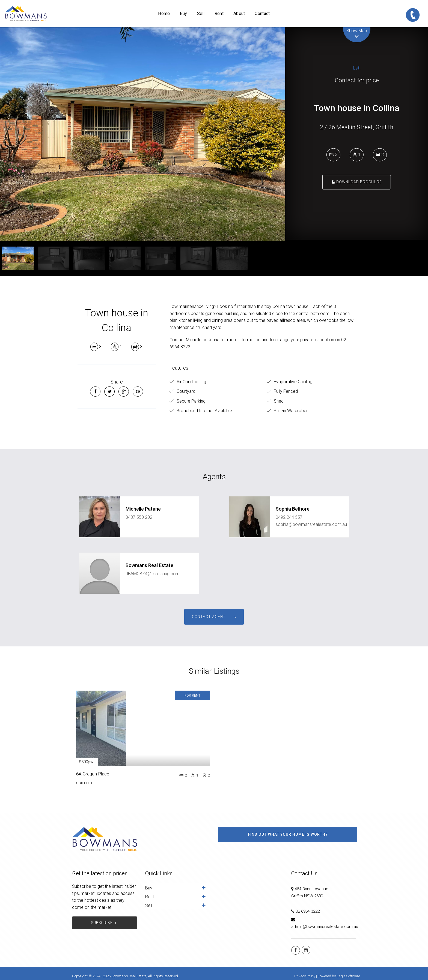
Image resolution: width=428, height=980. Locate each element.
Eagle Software (348, 976)
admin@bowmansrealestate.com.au (325, 927)
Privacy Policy (305, 976)
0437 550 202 (139, 517)
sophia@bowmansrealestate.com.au (311, 524)
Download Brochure (357, 182)
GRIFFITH (84, 783)
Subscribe (104, 923)
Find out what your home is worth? (288, 834)
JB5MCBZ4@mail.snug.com (153, 574)
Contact (262, 14)
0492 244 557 (289, 517)
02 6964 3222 (308, 911)
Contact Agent (209, 617)
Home (164, 14)
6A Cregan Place (93, 774)
